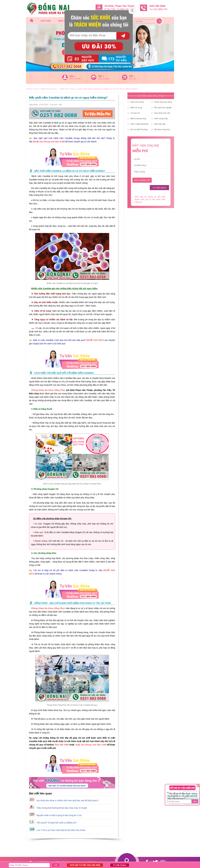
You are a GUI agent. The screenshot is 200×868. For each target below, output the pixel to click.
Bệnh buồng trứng (138, 118)
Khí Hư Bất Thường (139, 129)
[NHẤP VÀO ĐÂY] (95, 340)
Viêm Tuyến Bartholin (139, 124)
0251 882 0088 (62, 745)
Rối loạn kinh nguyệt (163, 108)
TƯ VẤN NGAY (159, 188)
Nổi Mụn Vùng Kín (162, 129)
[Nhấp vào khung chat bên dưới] (49, 142)
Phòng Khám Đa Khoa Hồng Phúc (48, 390)
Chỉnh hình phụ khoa (163, 102)
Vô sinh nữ (135, 113)
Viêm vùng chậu (161, 118)
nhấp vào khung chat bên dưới (91, 745)
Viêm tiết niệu (160, 124)
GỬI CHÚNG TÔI (142, 180)
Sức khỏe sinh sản (162, 113)
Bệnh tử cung (136, 108)
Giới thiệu (46, 21)
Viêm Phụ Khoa (137, 102)
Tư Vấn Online (120, 865)
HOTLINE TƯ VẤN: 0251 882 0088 (85, 865)
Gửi (195, 801)
